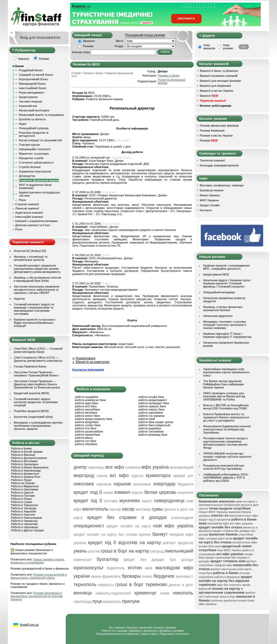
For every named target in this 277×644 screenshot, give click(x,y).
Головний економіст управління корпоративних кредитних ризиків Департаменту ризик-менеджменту (37, 269)
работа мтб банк (86, 406)
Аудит (23, 124)
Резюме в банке (168, 75)
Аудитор (19, 299)
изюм (165, 593)
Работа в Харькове (24, 511)
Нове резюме (228, 47)
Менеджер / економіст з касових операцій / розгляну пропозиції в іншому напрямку (225, 325)
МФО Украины (209, 200)
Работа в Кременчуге (25, 474)
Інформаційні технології (35, 149)
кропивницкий (181, 467)
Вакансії (209, 96)
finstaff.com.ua (29, 625)
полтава (111, 501)
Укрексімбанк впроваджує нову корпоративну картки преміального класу (226, 372)
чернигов (104, 484)
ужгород (157, 551)
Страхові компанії (27, 204)
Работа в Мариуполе (25, 486)
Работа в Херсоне (23, 515)
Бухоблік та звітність (32, 119)
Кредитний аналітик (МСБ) (32, 393)
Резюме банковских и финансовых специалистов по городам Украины (37, 596)
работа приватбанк (87, 435)
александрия (182, 518)
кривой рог (183, 476)
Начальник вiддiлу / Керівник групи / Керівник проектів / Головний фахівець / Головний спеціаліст (227, 283)
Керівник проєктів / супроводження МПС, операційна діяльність (226, 267)
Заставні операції (31, 101)
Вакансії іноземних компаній (219, 76)
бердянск (185, 484)
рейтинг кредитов (178, 543)
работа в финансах (227, 577)
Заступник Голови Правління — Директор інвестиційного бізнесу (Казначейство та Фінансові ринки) (37, 384)
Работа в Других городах (27, 530)
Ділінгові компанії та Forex (33, 225)
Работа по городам (114, 631)
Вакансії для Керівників (215, 86)
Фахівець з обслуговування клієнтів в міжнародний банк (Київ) (37, 279)
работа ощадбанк (87, 397)
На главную (117, 627)
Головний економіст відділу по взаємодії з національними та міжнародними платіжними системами (34, 309)
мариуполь (112, 602)
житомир (143, 509)
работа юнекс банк (87, 416)
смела (102, 476)
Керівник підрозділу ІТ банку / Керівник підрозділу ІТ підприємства (227, 335)
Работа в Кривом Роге (26, 477)
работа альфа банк (151, 397)
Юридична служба (31, 158)
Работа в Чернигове (24, 524)
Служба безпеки (30, 167)
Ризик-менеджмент (32, 93)
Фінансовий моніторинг (34, 110)
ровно (147, 576)
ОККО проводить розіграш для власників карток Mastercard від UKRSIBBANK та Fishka (224, 396)
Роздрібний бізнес (31, 70)
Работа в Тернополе (24, 505)
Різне (22, 200)
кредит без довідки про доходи (158, 560)
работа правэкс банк (152, 406)
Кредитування (28, 97)
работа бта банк (86, 428)
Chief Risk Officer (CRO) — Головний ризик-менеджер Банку (38, 350)
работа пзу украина (151, 416)
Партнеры (167, 634)
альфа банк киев (210, 546)
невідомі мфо (223, 565)
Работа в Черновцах (25, 527)
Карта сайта (149, 634)
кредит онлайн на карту (129, 526)
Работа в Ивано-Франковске (30, 467)
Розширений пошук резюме (145, 35)
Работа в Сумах (22, 502)
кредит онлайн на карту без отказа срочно (112, 534)
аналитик (185, 493)
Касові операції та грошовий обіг (41, 140)
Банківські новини (212, 190)
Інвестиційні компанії (29, 217)
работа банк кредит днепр (156, 422)
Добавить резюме (172, 631)
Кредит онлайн (210, 205)
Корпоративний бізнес (34, 79)
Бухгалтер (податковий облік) (33, 417)
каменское (82, 560)
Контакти (206, 210)
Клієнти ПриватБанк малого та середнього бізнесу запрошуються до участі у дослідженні (226, 417)
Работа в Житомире (24, 461)
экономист (184, 576)
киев (149, 568)
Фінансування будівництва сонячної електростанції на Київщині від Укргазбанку (227, 429)
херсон (137, 493)
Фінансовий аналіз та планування (41, 115)
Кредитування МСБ (216, 274)
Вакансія (89, 41)
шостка (94, 551)
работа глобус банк (88, 425)
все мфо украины (241, 523)
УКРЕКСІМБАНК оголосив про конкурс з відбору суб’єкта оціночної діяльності (227, 457)
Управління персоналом (35, 171)
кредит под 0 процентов (215, 519)
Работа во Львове (23, 483)
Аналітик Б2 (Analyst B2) (30, 251)
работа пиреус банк (152, 409)
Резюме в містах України (216, 136)
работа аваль (84, 438)
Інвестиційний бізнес (33, 88)
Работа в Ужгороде (24, 508)
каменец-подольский (113, 593)
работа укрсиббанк (87, 409)
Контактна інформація (88, 370)
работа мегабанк (86, 413)
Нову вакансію (209, 47)
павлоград (82, 602)
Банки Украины (210, 195)
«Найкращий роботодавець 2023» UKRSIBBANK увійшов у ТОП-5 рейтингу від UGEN (226, 478)
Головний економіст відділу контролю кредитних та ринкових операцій (36, 402)
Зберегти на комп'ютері (92, 362)
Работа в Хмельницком (26, 518)
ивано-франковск (106, 576)
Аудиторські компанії (29, 213)
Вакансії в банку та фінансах (219, 71)
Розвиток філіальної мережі (39, 180)
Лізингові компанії (27, 208)
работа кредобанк (87, 422)
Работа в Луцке (21, 480)
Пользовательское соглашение (117, 634)
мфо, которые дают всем (215, 538)
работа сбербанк (86, 444)
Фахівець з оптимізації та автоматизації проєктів (31, 258)
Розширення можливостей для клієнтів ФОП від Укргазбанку (224, 467)
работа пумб (147, 419)
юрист (147, 501)
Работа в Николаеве (25, 489)
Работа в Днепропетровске (29, 458)
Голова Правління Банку (30, 366)
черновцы (96, 467)
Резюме (88, 46)
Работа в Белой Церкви (27, 452)
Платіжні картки (29, 145)
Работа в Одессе (22, 493)
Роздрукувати (85, 358)
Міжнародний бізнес (32, 84)
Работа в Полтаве (23, 496)
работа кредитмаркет (153, 400)
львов (108, 493)
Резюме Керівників (212, 131)
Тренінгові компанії (212, 160)
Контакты (183, 634)
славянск (133, 467)
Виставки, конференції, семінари (222, 185)
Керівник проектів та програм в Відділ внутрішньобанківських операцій (35, 323)
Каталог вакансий (139, 627)
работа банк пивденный (154, 425)
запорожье (142, 484)
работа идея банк (87, 403)
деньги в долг (181, 585)
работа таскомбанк (151, 431)
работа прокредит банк (154, 403)
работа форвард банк (153, 435)
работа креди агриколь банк (93, 419)
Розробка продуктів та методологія (34, 134)
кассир (115, 509)
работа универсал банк (90, 400)
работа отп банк (85, 441)
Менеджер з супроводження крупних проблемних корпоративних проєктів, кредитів (38, 426)
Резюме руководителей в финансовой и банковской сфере (39, 576)
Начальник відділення (218, 316)
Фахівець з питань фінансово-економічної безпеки (223, 309)
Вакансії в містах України (217, 91)
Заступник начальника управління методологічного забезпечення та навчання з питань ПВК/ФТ (37, 290)
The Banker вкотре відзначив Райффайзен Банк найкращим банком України (223, 384)
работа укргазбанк (151, 413)
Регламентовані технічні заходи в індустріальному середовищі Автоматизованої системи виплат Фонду (225, 443)
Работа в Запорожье (25, 464)
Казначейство (28, 106)
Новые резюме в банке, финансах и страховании (38, 561)
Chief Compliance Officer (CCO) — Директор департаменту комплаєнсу (38, 359)
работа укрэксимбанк (89, 431)
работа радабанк (150, 428)
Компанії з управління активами (36, 221)
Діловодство (27, 176)
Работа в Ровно (21, 499)
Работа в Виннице (23, 455)
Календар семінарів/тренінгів (219, 165)
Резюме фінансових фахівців (219, 126)
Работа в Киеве (21, 448)
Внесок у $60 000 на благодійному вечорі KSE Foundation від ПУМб (226, 407)
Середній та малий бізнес (36, 75)
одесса (137, 476)
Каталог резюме (165, 627)
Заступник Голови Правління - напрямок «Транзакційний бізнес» (36, 374)
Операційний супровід (34, 128)
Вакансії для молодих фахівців (220, 81)
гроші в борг (227, 597)
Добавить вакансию (143, 631)
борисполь (116, 568)
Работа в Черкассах (24, 521)
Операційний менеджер (219, 292)
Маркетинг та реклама (34, 154)
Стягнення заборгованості (36, 163)
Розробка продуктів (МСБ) (31, 411)
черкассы (106, 585)
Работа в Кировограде (26, 470)
